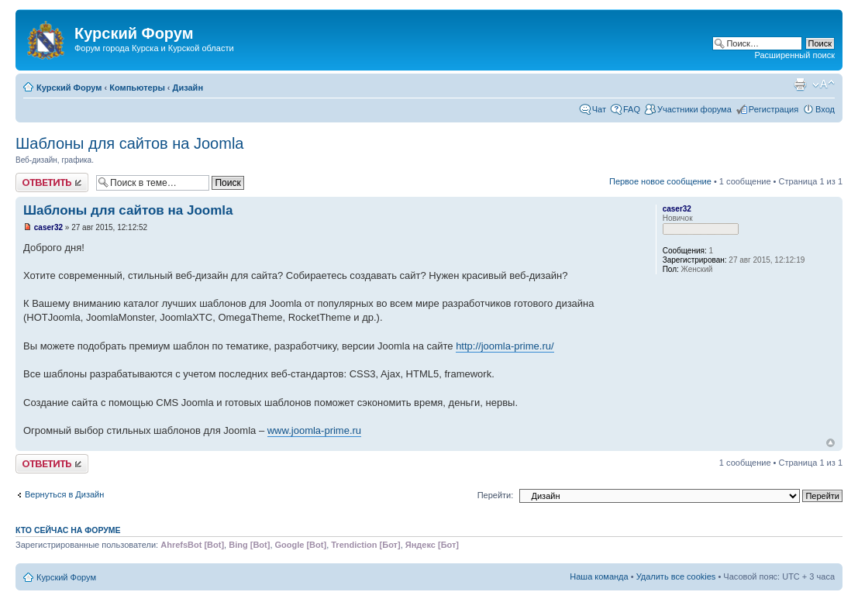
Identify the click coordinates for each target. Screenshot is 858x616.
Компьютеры (137, 88)
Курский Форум (69, 88)
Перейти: (496, 495)
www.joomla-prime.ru (314, 430)
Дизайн (188, 88)
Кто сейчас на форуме (68, 530)
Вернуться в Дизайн (64, 494)
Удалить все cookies (676, 576)
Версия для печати (800, 84)
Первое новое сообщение (660, 181)
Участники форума (694, 109)
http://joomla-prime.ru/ (505, 346)
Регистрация (774, 109)
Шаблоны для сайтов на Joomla (129, 143)
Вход (825, 109)
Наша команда (599, 576)
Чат (599, 109)
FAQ (632, 109)
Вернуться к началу (830, 443)
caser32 (48, 227)
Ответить (52, 182)
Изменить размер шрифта (824, 84)
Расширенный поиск (794, 55)
